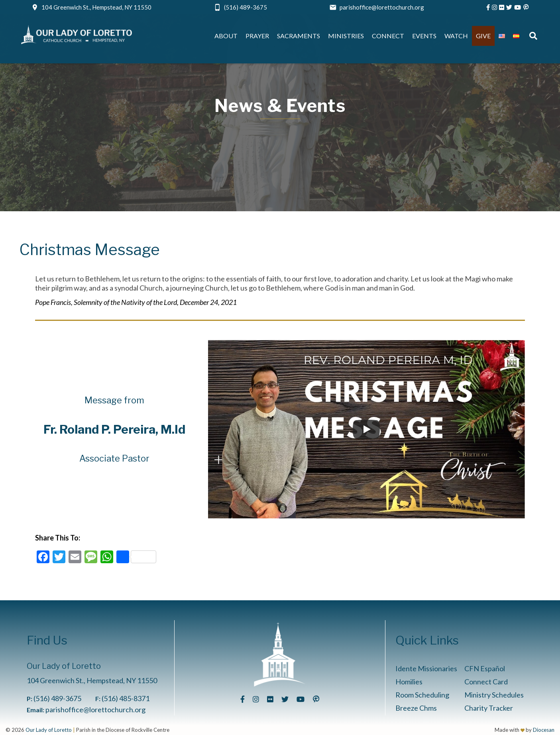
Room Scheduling (422, 695)
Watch (456, 36)
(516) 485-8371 (126, 698)
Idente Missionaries (426, 668)
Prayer (257, 36)
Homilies (409, 682)
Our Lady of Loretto (49, 730)
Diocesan (544, 730)
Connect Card (486, 682)
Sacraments (299, 36)
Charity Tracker (489, 708)
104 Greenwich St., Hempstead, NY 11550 (96, 7)
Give (483, 36)
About (226, 36)
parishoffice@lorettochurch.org (382, 7)
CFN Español (485, 668)
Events (424, 36)
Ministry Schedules (494, 695)
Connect (388, 36)
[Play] (366, 429)
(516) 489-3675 (246, 7)
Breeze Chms (416, 708)
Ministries (346, 36)
